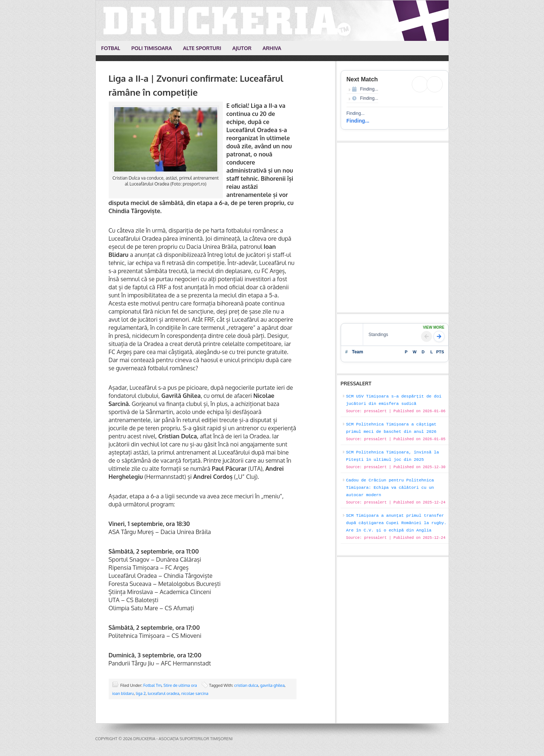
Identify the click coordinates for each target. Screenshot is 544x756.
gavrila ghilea (272, 685)
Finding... (358, 121)
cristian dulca (246, 685)
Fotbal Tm (152, 685)
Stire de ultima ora (180, 685)
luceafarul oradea (164, 693)
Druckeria (273, 21)
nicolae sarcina (195, 693)
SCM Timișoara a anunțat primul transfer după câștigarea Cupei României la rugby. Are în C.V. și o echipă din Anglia (396, 523)
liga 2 (141, 693)
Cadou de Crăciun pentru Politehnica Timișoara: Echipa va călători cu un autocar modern (390, 488)
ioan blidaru (123, 693)
